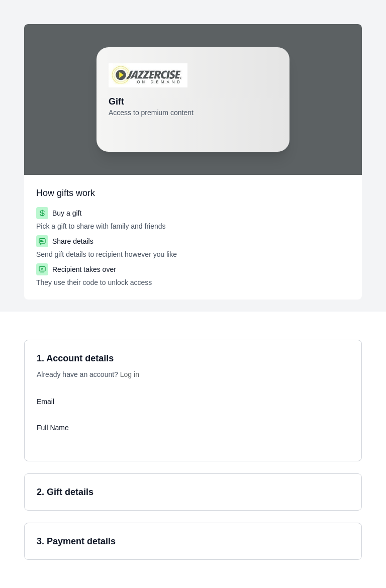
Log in (130, 374)
